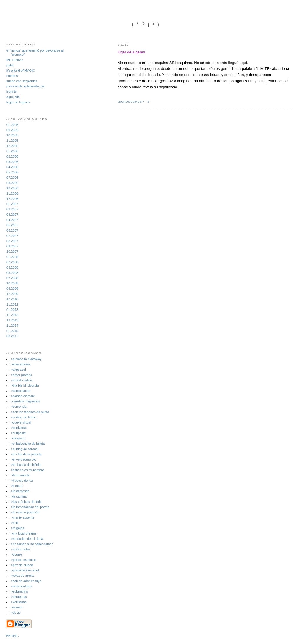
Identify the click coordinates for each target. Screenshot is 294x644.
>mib (14, 523)
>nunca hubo (20, 549)
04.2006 (12, 167)
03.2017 (12, 336)
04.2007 (12, 220)
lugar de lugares (18, 102)
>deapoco (18, 438)
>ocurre (16, 554)
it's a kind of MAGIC (21, 70)
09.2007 (12, 246)
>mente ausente (23, 517)
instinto (12, 92)
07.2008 (12, 278)
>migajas (17, 528)
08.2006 (12, 183)
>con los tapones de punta (30, 412)
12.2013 (12, 320)
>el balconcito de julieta (28, 444)
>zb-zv (16, 613)
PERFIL (12, 636)
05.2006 (12, 172)
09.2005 (12, 130)
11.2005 (12, 141)
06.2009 (12, 289)
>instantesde (20, 491)
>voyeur (17, 607)
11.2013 (12, 315)
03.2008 (12, 267)
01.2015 (12, 331)
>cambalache (21, 391)
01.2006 (12, 151)
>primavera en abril (25, 570)
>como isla (19, 407)
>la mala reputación (25, 512)
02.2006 (12, 156)
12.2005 (12, 146)
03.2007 (12, 215)
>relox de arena (22, 576)
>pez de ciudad (22, 565)
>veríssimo (19, 602)
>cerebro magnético (25, 401)
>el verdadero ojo (24, 459)
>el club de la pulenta (26, 454)
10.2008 (12, 283)
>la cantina (19, 496)
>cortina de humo (24, 417)
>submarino (19, 591)
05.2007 (12, 225)
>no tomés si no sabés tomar (32, 544)
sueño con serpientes (22, 81)
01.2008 (12, 257)
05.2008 (12, 273)
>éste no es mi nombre (27, 470)
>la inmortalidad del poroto (30, 507)
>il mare (17, 486)
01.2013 (12, 310)
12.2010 (12, 299)
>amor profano (21, 375)
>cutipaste (18, 433)
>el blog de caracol (25, 449)
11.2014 (12, 326)
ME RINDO (15, 60)
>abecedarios (21, 364)
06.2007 (12, 230)
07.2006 (12, 178)
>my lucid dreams (24, 533)
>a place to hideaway (26, 359)
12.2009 (12, 294)
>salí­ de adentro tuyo (26, 581)
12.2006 (12, 199)
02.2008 (12, 262)
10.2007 (12, 252)
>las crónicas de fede (26, 502)
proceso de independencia (26, 86)
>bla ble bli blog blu (25, 385)
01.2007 (12, 204)
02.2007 (12, 209)
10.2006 (12, 188)
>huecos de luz (22, 481)
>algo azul (18, 370)
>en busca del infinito (26, 465)
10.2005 (12, 135)
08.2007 (12, 241)
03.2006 (12, 162)
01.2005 (12, 125)
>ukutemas (19, 597)
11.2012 (12, 304)
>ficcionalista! (21, 475)
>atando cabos (22, 380)
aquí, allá (13, 97)
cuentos (12, 76)
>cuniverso (19, 428)
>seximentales (21, 586)
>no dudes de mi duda (27, 539)
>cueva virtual (21, 422)
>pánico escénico (24, 560)
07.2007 (12, 236)
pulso (10, 65)
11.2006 (12, 193)
